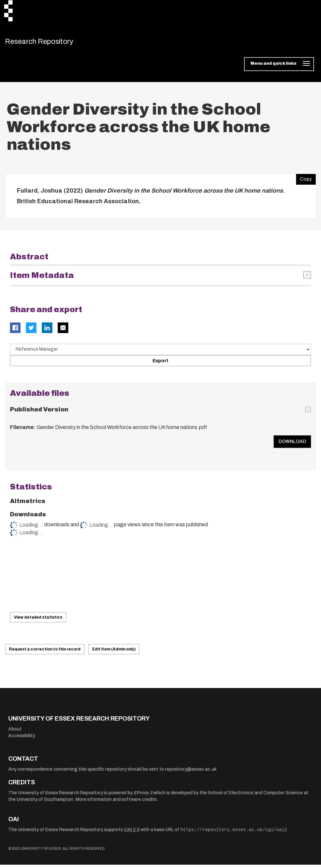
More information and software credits (116, 803)
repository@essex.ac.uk (191, 773)
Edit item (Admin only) (114, 653)
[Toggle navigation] (279, 68)
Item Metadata (42, 279)
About (15, 733)
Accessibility (22, 739)
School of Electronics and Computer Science (255, 796)
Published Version (39, 413)
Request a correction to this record (45, 653)
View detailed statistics (38, 621)
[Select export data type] (160, 353)
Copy (304, 181)
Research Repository (52, 43)
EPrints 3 (143, 796)
